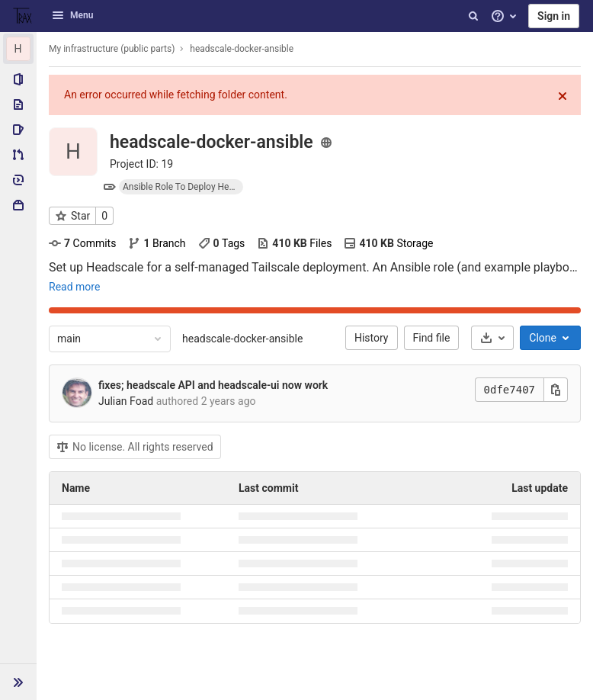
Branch (157, 243)
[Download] (492, 338)
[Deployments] (18, 180)
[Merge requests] (18, 155)
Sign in (554, 16)
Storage (388, 243)
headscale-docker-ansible (242, 339)
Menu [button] (72, 15)
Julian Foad (126, 401)
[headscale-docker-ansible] (18, 49)
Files (294, 243)
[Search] (473, 16)
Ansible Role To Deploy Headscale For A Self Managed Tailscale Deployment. (183, 187)
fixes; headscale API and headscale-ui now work (213, 385)
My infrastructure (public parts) (112, 49)
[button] (18, 682)
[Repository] (18, 104)
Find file (432, 338)
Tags (222, 243)
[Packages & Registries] (18, 205)
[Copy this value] (556, 390)
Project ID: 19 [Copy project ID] (141, 164)
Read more (74, 287)
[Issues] (18, 130)
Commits (82, 243)
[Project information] (18, 79)
